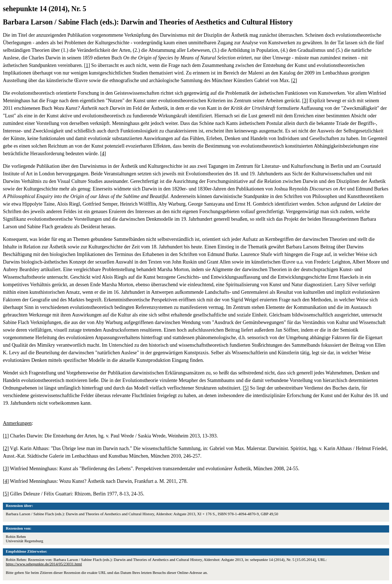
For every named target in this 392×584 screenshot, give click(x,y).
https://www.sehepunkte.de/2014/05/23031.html (44, 564)
